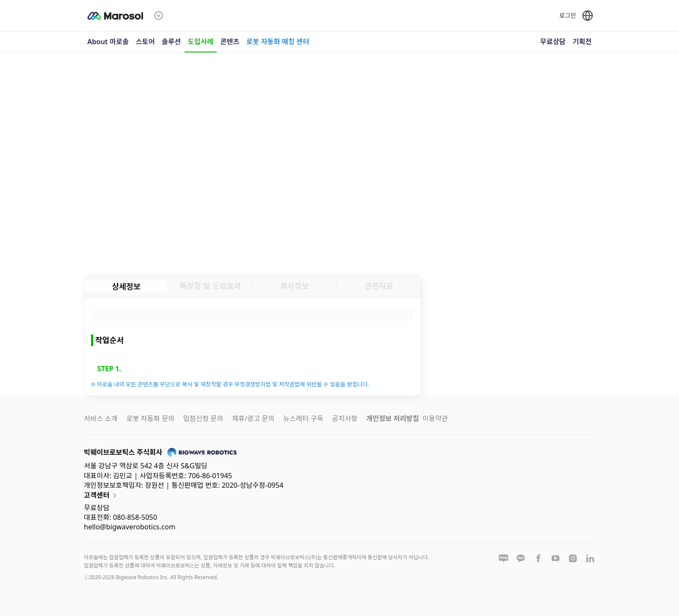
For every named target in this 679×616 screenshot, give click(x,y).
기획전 (582, 42)
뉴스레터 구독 (303, 418)
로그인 (568, 15)
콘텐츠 (230, 42)
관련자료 (379, 286)
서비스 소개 (101, 418)
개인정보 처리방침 (393, 418)
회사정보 (295, 286)
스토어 (145, 42)
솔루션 (171, 42)
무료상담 (553, 42)
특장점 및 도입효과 (210, 286)
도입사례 (201, 42)
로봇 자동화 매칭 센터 (278, 42)
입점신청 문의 (203, 418)
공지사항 (345, 418)
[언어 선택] (588, 16)
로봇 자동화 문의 (150, 418)
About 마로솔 (108, 42)
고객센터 (102, 496)
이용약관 (435, 418)
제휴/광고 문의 (253, 418)
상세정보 (126, 286)
